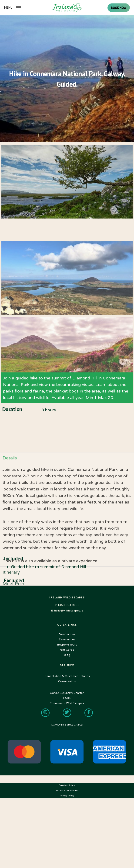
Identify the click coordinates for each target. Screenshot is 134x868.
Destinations (67, 634)
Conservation (67, 681)
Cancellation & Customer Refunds (67, 676)
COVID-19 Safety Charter (67, 725)
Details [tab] (10, 515)
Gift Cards (67, 650)
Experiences (67, 639)
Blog (67, 655)
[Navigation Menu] (13, 7)
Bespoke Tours (67, 645)
